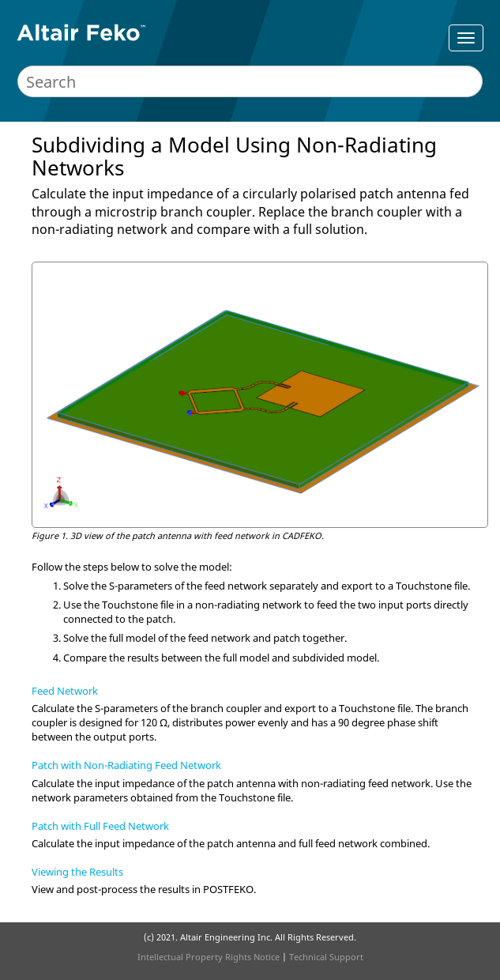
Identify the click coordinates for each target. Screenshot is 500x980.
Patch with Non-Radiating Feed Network (126, 765)
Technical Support (326, 957)
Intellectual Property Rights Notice (209, 957)
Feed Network (65, 691)
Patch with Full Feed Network (100, 826)
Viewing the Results (77, 872)
